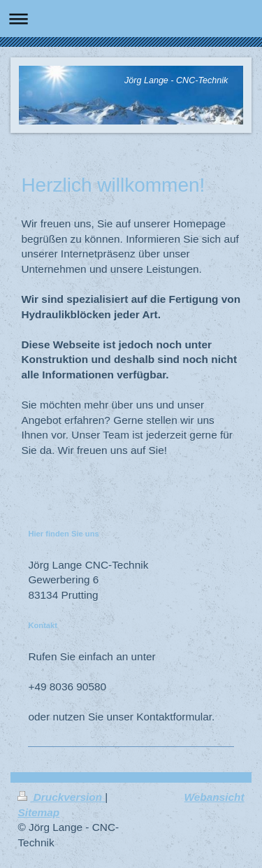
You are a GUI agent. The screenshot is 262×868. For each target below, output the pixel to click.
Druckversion (61, 797)
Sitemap (38, 812)
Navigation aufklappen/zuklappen (131, 19)
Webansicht (214, 797)
